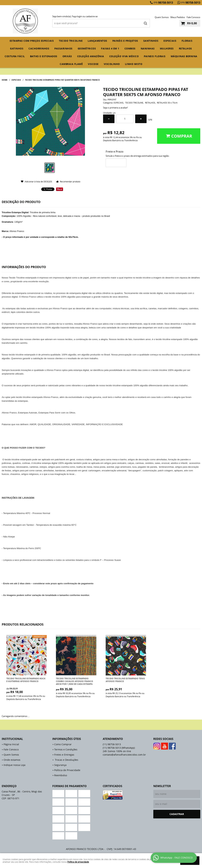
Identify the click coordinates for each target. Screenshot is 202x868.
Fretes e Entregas (64, 755)
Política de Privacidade (67, 770)
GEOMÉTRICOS (87, 48)
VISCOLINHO (112, 64)
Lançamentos (97, 41)
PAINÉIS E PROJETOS (125, 41)
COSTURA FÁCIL (15, 56)
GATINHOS (17, 48)
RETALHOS (185, 48)
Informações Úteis (67, 739)
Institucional (12, 739)
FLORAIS (187, 41)
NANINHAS (148, 48)
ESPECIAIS (170, 41)
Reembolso (61, 775)
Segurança (60, 765)
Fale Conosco (193, 17)
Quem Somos (162, 17)
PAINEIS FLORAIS (155, 56)
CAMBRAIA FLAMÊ (71, 64)
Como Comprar (63, 744)
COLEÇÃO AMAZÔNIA (91, 56)
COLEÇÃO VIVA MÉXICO (124, 56)
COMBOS (130, 48)
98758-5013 (163, 3)
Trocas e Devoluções (66, 760)
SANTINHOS (151, 41)
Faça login (77, 16)
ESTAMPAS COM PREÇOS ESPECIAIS (32, 41)
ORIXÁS (67, 56)
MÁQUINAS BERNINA (184, 56)
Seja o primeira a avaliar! (115, 108)
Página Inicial (11, 744)
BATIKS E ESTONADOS (44, 56)
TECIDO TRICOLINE (71, 41)
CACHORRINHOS (39, 48)
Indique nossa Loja (15, 765)
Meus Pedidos (178, 17)
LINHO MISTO (134, 64)
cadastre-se (92, 16)
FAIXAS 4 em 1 (110, 48)
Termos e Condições (66, 749)
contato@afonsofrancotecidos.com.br (124, 755)
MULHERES (167, 48)
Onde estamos (12, 760)
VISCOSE (93, 64)
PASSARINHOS (63, 48)
